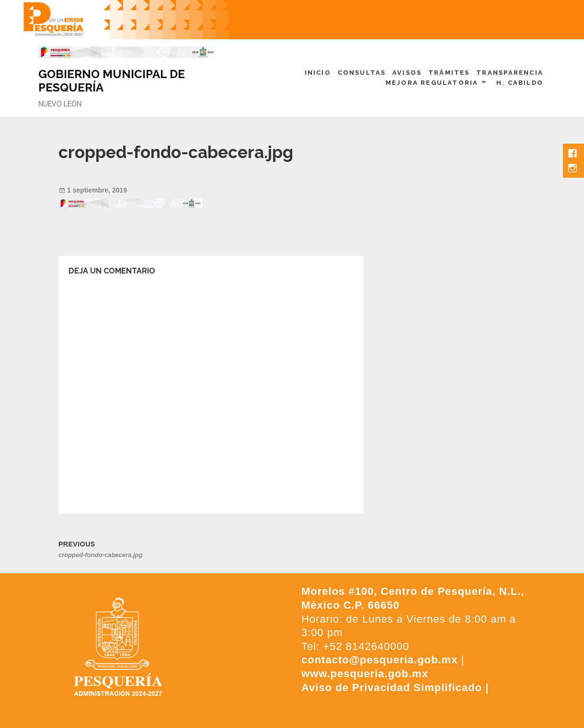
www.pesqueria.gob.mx (365, 674)
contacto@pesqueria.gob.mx (379, 660)
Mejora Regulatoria (432, 83)
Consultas (362, 73)
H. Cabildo (520, 83)
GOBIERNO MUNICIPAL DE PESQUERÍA (112, 81)
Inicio (318, 73)
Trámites (449, 73)
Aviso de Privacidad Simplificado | (395, 688)
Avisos (407, 73)
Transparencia (510, 73)
